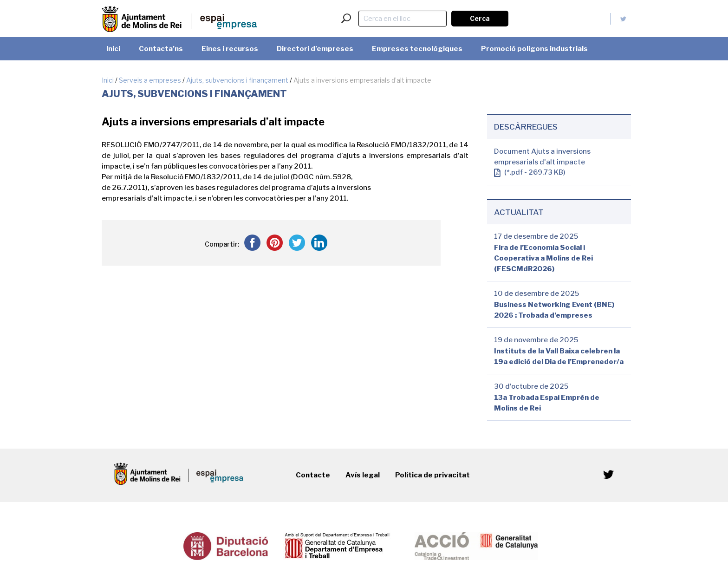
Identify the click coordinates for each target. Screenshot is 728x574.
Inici (108, 80)
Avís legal (363, 475)
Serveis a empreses (150, 80)
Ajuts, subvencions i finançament (237, 80)
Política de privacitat (432, 475)
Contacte (313, 475)
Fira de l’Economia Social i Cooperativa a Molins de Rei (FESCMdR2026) (543, 258)
